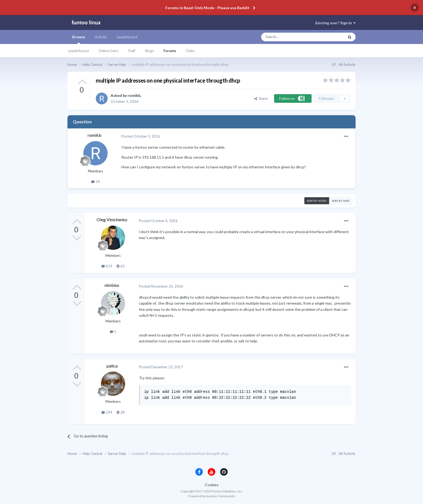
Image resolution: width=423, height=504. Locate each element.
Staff (132, 51)
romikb (134, 95)
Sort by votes (317, 201)
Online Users (108, 51)
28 (121, 412)
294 (107, 412)
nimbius (112, 285)
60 (121, 266)
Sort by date (341, 201)
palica (112, 366)
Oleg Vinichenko (112, 219)
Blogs (149, 51)
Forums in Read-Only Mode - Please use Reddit (207, 8)
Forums (170, 51)
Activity (101, 37)
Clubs (190, 51)
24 (95, 182)
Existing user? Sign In (335, 23)
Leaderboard (79, 51)
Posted (141, 136)
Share (261, 98)
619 (107, 266)
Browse (79, 39)
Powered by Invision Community (212, 496)
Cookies (212, 485)
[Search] (292, 37)
